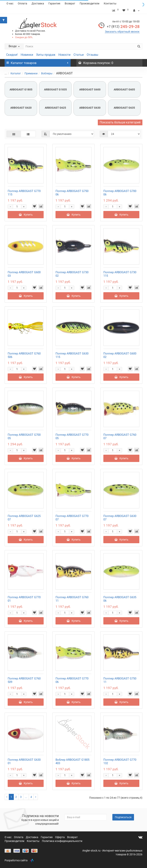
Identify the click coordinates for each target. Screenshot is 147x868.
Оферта (60, 837)
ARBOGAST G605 (124, 89)
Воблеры (45, 73)
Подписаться (123, 817)
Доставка (38, 3)
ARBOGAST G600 (90, 89)
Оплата (22, 3)
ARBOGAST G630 (90, 108)
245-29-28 (123, 27)
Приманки (29, 73)
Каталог (13, 73)
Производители (89, 3)
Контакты (110, 3)
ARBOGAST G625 (55, 108)
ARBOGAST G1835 (55, 89)
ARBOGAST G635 (124, 108)
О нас (10, 3)
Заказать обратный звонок (122, 32)
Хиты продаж (46, 55)
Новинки (27, 55)
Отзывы (92, 55)
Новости (64, 55)
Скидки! (12, 55)
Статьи (79, 55)
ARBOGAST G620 (21, 108)
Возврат (70, 3)
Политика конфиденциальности (62, 841)
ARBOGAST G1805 (21, 89)
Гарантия (54, 3)
